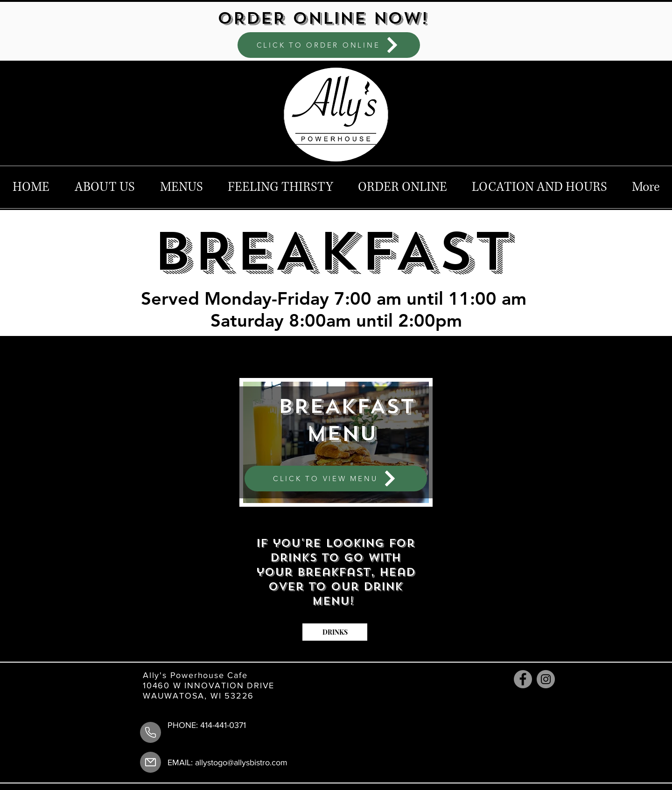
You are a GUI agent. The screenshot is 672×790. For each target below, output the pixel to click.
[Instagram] (546, 679)
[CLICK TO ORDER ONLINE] (329, 45)
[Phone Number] (150, 732)
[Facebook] (523, 679)
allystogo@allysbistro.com (241, 762)
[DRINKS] (335, 632)
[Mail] (150, 762)
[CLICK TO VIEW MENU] (336, 479)
